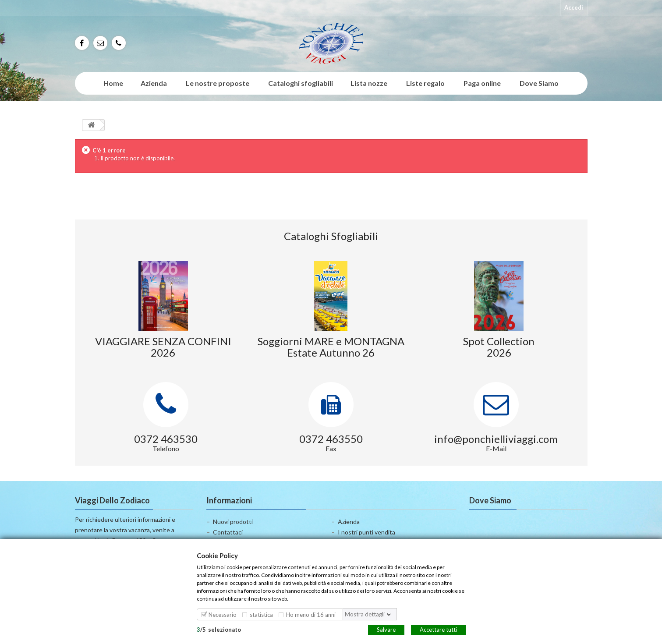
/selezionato (219, 629)
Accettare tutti (438, 629)
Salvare (386, 629)
